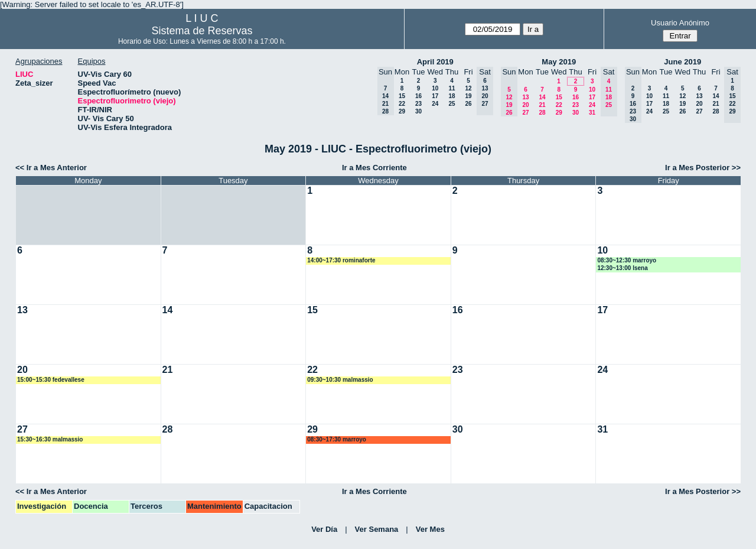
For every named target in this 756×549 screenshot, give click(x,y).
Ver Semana (377, 529)
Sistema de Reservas (202, 31)
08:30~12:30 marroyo (627, 260)
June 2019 (682, 62)
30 (418, 111)
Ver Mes (430, 529)
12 (468, 88)
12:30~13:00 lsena (622, 268)
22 (402, 104)
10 (435, 88)
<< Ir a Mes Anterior (51, 168)
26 (468, 104)
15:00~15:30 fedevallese (51, 380)
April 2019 (435, 62)
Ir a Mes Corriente (374, 168)
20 (525, 105)
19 (468, 96)
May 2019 (559, 62)
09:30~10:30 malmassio (340, 380)
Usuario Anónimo (680, 23)
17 (435, 96)
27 (525, 113)
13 (525, 97)
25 (452, 104)
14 (542, 97)
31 (592, 113)
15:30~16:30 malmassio (50, 439)
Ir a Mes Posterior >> (703, 168)
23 (418, 104)
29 (402, 111)
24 (435, 104)
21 (542, 105)
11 (452, 88)
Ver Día (324, 529)
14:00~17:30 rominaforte (341, 260)
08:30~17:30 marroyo (337, 439)
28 (542, 113)
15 (402, 96)
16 (418, 96)
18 (452, 96)
